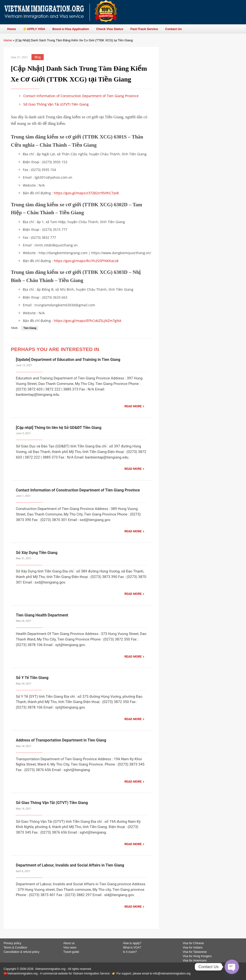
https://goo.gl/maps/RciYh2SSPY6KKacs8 (86, 261)
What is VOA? (132, 948)
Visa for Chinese (193, 943)
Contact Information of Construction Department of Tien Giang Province (78, 96)
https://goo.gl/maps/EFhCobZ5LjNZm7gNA (88, 321)
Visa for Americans (195, 961)
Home (8, 40)
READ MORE (133, 406)
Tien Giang (30, 328)
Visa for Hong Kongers (197, 956)
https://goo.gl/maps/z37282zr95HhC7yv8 (86, 193)
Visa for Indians (193, 948)
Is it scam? (130, 952)
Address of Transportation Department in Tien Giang (61, 740)
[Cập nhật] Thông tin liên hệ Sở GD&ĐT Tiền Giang (59, 428)
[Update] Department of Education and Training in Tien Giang (68, 360)
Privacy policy (12, 943)
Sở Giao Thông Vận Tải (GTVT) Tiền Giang (53, 104)
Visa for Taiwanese (195, 952)
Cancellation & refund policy (22, 952)
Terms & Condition (15, 948)
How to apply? (132, 943)
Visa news (70, 948)
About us (69, 943)
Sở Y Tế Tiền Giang (32, 678)
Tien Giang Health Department (42, 615)
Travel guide (71, 952)
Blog (38, 57)
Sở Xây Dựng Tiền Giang (37, 553)
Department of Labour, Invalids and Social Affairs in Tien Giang (70, 865)
